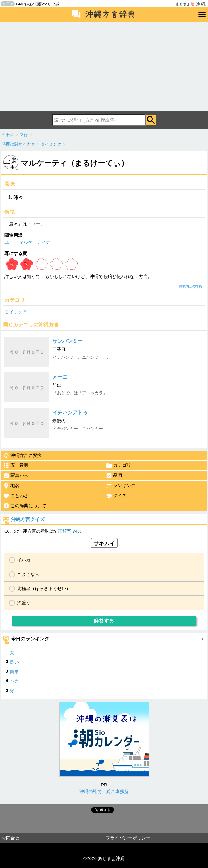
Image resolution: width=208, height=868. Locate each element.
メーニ (60, 377)
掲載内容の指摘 (191, 286)
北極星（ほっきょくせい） (44, 588)
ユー (9, 242)
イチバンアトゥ (70, 413)
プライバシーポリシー (128, 838)
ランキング (121, 486)
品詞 (114, 476)
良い (14, 662)
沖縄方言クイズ (28, 519)
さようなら (28, 574)
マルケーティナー (37, 242)
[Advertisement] (104, 66)
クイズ (116, 496)
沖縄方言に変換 (22, 455)
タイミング (16, 312)
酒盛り (24, 602)
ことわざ (16, 496)
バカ (14, 681)
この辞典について (25, 506)
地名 (11, 486)
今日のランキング (30, 639)
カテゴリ (118, 466)
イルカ (24, 560)
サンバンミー (67, 341)
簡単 (14, 672)
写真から (16, 476)
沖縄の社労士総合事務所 (104, 791)
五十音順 (16, 466)
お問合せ (10, 838)
